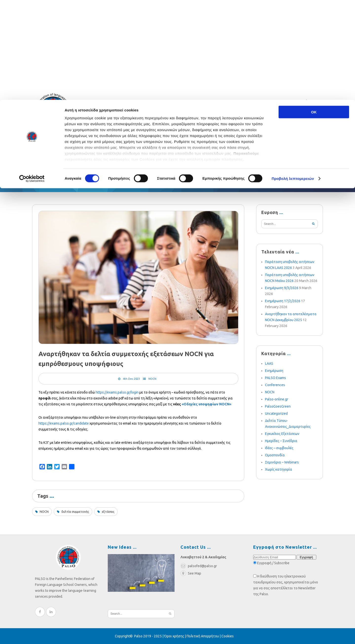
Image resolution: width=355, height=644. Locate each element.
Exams (107, 154)
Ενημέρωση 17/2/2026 (283, 301)
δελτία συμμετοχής (75, 512)
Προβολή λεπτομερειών (293, 79)
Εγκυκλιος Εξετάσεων (282, 434)
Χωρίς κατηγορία (279, 469)
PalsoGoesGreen (278, 406)
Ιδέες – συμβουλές (279, 448)
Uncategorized (276, 413)
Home (36, 182)
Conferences (275, 385)
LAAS (269, 363)
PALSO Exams (275, 378)
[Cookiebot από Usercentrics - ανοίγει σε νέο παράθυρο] (32, 79)
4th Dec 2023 (131, 379)
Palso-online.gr (277, 399)
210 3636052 (285, 103)
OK (314, 12)
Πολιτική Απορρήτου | (204, 636)
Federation (44, 154)
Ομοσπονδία (275, 455)
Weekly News (157, 154)
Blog (128, 154)
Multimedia (193, 154)
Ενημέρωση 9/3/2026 (282, 288)
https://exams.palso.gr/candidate (64, 423)
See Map (191, 573)
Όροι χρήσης (174, 636)
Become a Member (235, 154)
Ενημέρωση (274, 371)
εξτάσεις (108, 512)
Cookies (228, 636)
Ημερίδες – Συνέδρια (281, 441)
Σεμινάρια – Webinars (282, 462)
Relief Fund (78, 154)
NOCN (152, 379)
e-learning (277, 154)
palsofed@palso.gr (246, 103)
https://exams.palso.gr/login (117, 392)
